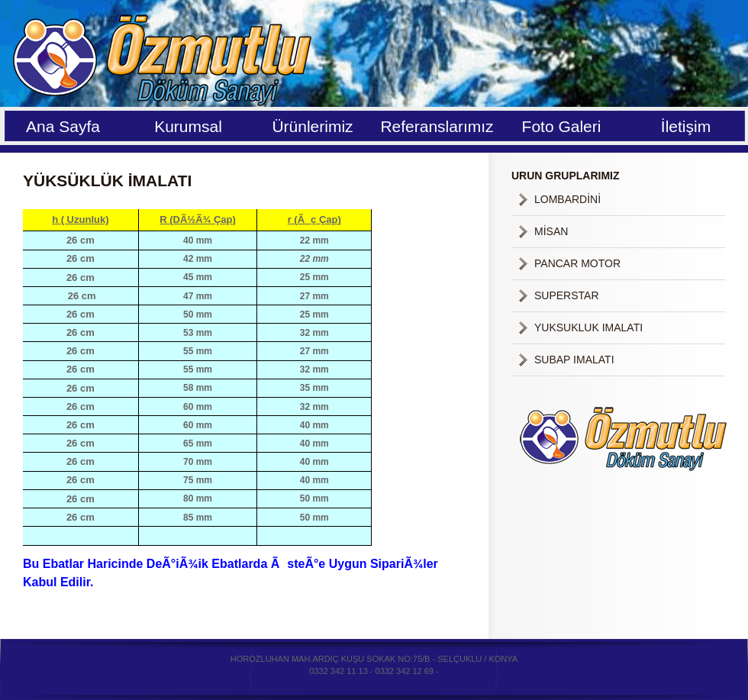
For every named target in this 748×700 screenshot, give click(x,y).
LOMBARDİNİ (567, 199)
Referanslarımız (437, 126)
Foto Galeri (562, 126)
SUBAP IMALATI (574, 360)
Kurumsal (188, 126)
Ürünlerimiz (312, 126)
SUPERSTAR (567, 295)
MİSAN (551, 231)
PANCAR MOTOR (577, 263)
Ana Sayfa (63, 126)
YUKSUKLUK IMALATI (588, 327)
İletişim (686, 126)
